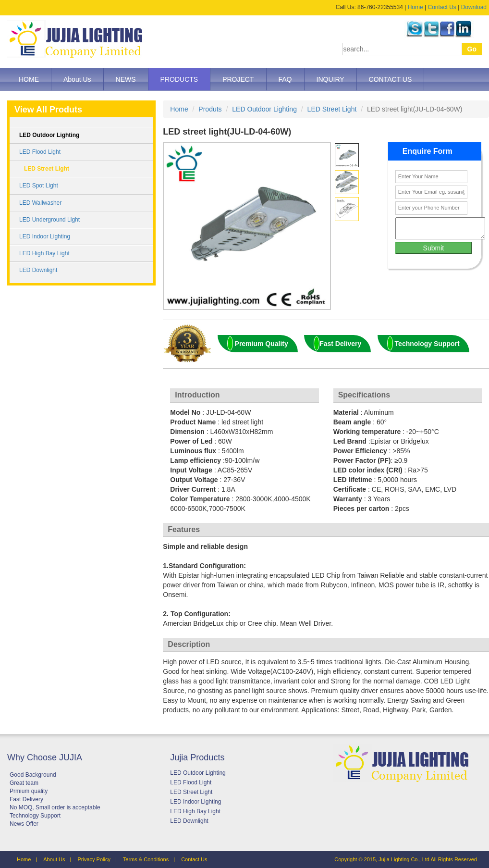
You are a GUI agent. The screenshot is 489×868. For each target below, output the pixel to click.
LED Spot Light (39, 186)
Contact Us (442, 7)
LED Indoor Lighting (45, 236)
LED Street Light (47, 169)
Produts (210, 109)
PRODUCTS (179, 79)
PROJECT (238, 79)
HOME (29, 79)
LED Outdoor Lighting (49, 135)
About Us (77, 79)
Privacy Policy (94, 859)
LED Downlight (38, 270)
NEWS (126, 79)
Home (416, 7)
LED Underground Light (49, 220)
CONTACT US (391, 79)
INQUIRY (330, 79)
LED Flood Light (40, 152)
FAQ (285, 79)
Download (474, 7)
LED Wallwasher (40, 203)
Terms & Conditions (146, 859)
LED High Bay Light (44, 253)
